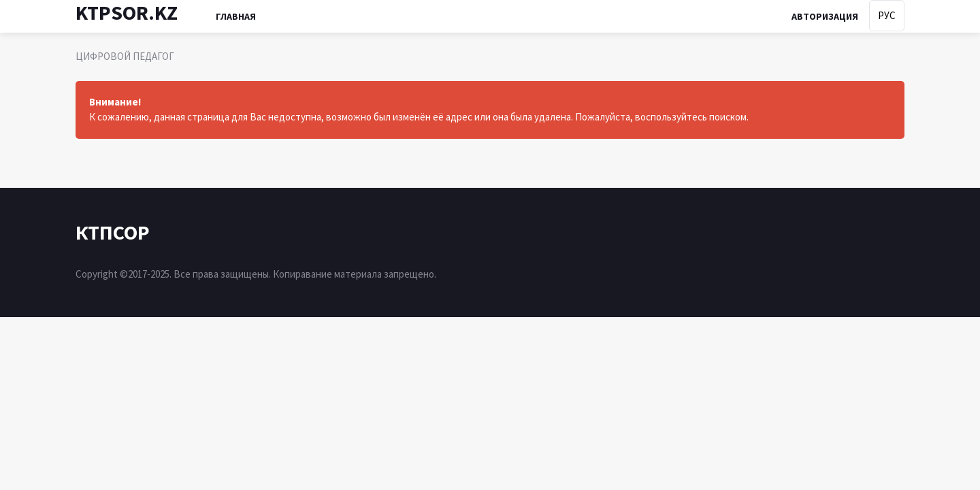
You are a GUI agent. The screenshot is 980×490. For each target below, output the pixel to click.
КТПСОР (113, 232)
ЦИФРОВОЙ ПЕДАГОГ (125, 56)
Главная (236, 16)
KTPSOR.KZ (127, 12)
